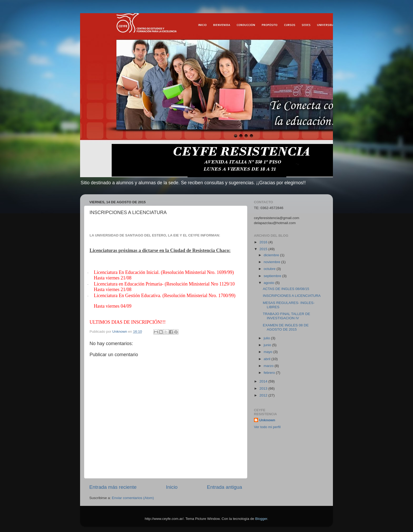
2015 (264, 249)
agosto (269, 283)
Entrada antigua (225, 487)
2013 (264, 388)
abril (267, 359)
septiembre (273, 276)
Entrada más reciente (113, 487)
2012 (264, 395)
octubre (270, 269)
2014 (264, 381)
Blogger (261, 519)
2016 (264, 242)
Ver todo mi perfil (267, 427)
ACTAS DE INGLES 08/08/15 (286, 289)
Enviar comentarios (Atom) (133, 498)
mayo (269, 352)
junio (268, 345)
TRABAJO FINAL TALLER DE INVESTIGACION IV (287, 316)
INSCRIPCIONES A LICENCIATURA (292, 296)
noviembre (272, 262)
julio (267, 338)
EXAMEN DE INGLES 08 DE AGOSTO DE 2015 (286, 327)
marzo (269, 366)
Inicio (172, 487)
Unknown (267, 420)
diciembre (272, 255)
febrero (270, 373)
